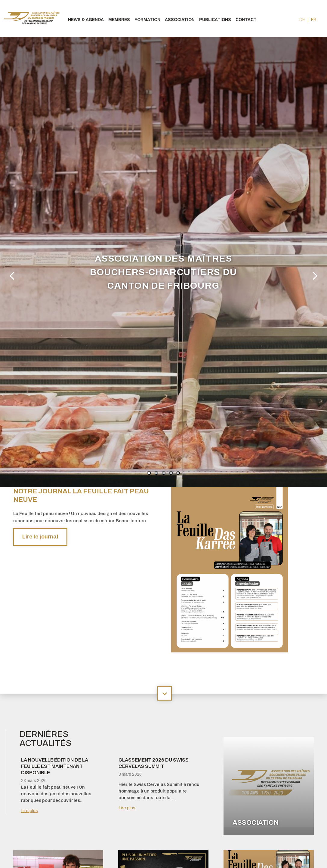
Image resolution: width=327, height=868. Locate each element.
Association (180, 20)
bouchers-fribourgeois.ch (33, 18)
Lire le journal (40, 537)
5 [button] (178, 473)
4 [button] (171, 473)
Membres (119, 20)
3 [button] (164, 473)
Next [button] (314, 275)
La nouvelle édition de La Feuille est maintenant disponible (55, 766)
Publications (215, 20)
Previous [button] (13, 275)
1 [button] (149, 473)
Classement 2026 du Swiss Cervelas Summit (154, 763)
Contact (246, 20)
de (302, 20)
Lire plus (29, 811)
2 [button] (156, 473)
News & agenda (86, 20)
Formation (147, 20)
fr (314, 20)
